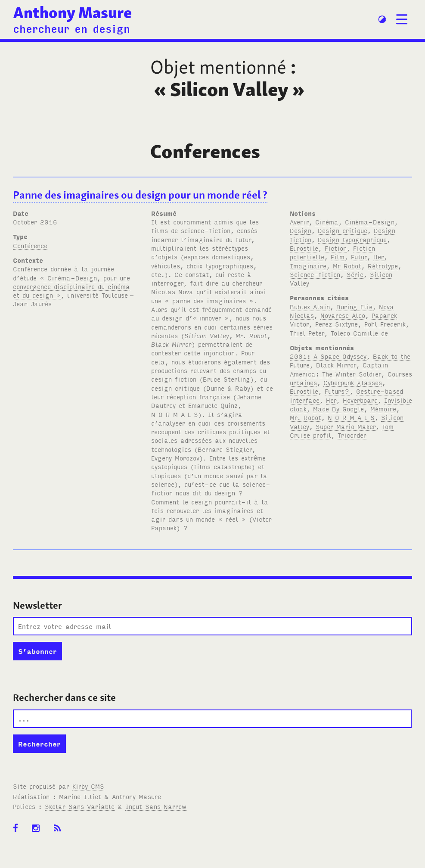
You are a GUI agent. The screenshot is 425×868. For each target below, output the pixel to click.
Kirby (88, 786)
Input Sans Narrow (156, 806)
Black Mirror (336, 365)
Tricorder (352, 435)
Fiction (336, 248)
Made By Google (338, 409)
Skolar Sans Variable (80, 806)
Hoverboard (360, 400)
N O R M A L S (351, 417)
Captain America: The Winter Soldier (339, 369)
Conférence (30, 245)
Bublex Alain (310, 306)
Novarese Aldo (343, 315)
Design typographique (352, 239)
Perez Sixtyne (337, 324)
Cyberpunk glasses (353, 382)
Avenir (299, 222)
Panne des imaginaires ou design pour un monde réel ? (140, 195)
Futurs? (337, 391)
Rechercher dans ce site (64, 697)
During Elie (354, 306)
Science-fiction (315, 274)
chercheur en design (71, 28)
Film (338, 257)
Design (301, 230)
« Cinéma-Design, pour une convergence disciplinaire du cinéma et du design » (71, 286)
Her (378, 257)
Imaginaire (308, 266)
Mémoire (383, 409)
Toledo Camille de (359, 333)
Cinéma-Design (370, 222)
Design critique (343, 230)
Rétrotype (383, 266)
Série (355, 274)
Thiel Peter (307, 333)
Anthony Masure (73, 12)
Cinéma (327, 222)
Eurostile (304, 248)
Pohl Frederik (385, 324)
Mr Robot (347, 266)
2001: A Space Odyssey (328, 356)
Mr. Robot (306, 417)
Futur (359, 257)
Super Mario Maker (346, 426)
